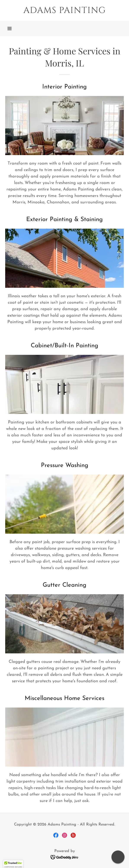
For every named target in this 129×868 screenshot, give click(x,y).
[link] (64, 10)
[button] (10, 28)
